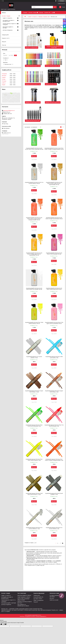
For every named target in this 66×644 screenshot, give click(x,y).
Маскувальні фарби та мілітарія (8, 27)
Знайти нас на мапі (54, 600)
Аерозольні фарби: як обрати (24, 595)
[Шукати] (55, 7)
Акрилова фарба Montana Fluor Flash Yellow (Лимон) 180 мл (34, 323)
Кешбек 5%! (47, 12)
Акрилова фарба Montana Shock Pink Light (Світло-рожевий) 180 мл (54, 323)
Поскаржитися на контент (30, 616)
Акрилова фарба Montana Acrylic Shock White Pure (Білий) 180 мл (34, 289)
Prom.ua (39, 615)
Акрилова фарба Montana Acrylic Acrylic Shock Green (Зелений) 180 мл (34, 149)
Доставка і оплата (38, 599)
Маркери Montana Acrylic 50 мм (53, 102)
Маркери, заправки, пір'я (44, 17)
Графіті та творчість (33, 17)
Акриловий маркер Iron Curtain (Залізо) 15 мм (34, 357)
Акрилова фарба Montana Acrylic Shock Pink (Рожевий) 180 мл (54, 253)
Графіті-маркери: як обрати (24, 597)
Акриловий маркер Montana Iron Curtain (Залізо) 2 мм (54, 528)
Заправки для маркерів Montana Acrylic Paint (54, 47)
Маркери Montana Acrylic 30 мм (33, 102)
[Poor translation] (5, 624)
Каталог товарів (33, 12)
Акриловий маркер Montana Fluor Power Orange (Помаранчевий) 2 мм (54, 460)
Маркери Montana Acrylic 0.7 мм (33, 84)
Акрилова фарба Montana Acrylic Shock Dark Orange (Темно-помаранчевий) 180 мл (34, 219)
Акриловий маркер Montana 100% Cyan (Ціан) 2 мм (54, 357)
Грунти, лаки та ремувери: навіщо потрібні (24, 599)
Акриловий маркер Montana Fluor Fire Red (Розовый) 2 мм (54, 425)
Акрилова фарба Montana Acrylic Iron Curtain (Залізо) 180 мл (34, 183)
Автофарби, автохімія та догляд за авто (8, 21)
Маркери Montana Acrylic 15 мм (33, 66)
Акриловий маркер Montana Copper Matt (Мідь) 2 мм (54, 391)
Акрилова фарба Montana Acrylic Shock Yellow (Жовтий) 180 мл (54, 289)
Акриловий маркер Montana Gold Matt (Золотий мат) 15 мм (34, 494)
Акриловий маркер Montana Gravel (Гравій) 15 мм (54, 494)
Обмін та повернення (38, 600)
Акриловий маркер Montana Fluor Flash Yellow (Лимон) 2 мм (34, 460)
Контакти (52, 598)
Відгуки (4, 42)
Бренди (41, 12)
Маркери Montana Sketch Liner (33, 121)
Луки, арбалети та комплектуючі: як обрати (23, 605)
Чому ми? (36, 602)
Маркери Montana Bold (51, 84)
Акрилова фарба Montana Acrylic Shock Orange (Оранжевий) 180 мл (54, 218)
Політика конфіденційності (41, 616)
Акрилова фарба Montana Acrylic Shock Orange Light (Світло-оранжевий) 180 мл (34, 254)
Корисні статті (6, 38)
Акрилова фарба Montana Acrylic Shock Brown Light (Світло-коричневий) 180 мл (54, 183)
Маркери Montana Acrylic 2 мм (52, 66)
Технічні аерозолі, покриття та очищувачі (10, 24)
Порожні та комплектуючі (32, 48)
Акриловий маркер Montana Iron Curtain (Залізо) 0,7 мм (34, 528)
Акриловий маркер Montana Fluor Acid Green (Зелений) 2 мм (34, 425)
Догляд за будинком (8, 30)
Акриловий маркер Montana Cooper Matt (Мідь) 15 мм (34, 391)
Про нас (4, 45)
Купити (35, 156)
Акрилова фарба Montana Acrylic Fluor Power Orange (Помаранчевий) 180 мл (54, 149)
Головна (25, 12)
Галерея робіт (5, 35)
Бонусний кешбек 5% (38, 597)
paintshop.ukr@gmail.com (9, 111)
